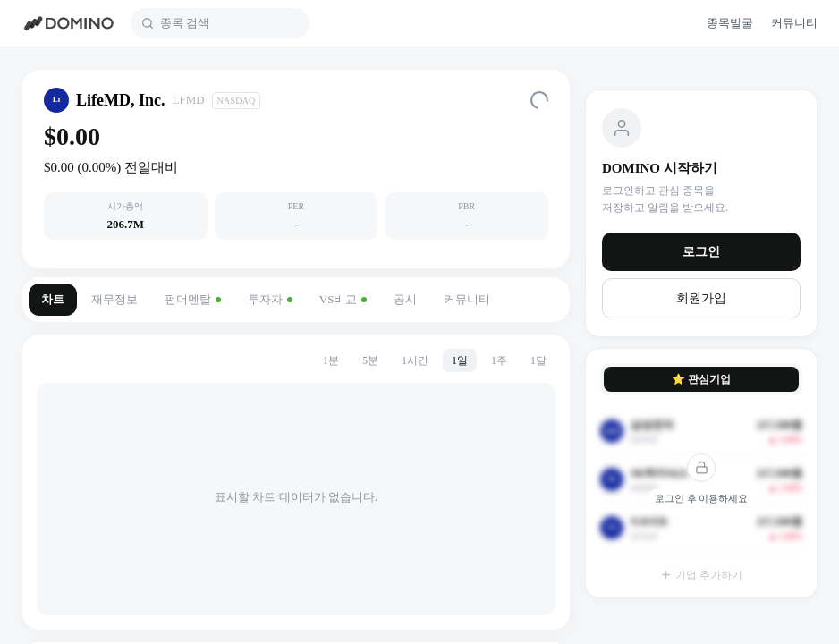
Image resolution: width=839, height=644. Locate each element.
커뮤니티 (467, 299)
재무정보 (114, 299)
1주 (499, 360)
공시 (405, 299)
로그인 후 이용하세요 (702, 498)
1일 (460, 360)
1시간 (415, 360)
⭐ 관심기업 (701, 379)
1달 (538, 360)
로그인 (701, 252)
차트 (53, 299)
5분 (370, 360)
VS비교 (343, 299)
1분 (331, 360)
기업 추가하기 (701, 575)
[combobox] (229, 23)
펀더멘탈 (193, 299)
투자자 (270, 299)
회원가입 (701, 298)
